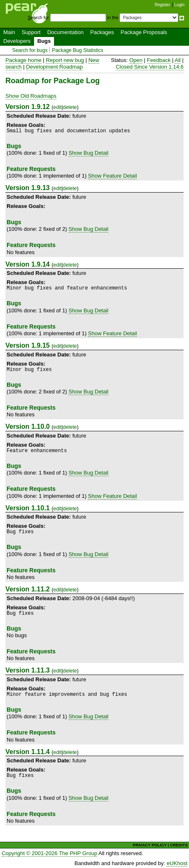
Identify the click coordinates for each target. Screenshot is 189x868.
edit (57, 107)
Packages (102, 32)
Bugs (44, 41)
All (178, 60)
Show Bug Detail (88, 153)
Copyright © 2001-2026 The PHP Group (49, 853)
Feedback (159, 60)
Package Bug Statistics (78, 50)
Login (179, 5)
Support (31, 32)
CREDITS (179, 845)
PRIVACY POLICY (150, 845)
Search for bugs (30, 50)
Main (9, 32)
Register (163, 5)
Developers (17, 41)
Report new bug (65, 60)
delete (70, 107)
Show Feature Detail (113, 176)
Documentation (65, 32)
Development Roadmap (55, 67)
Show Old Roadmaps (31, 96)
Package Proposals (144, 32)
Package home (23, 60)
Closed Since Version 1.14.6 (150, 67)
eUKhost (177, 863)
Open (136, 60)
